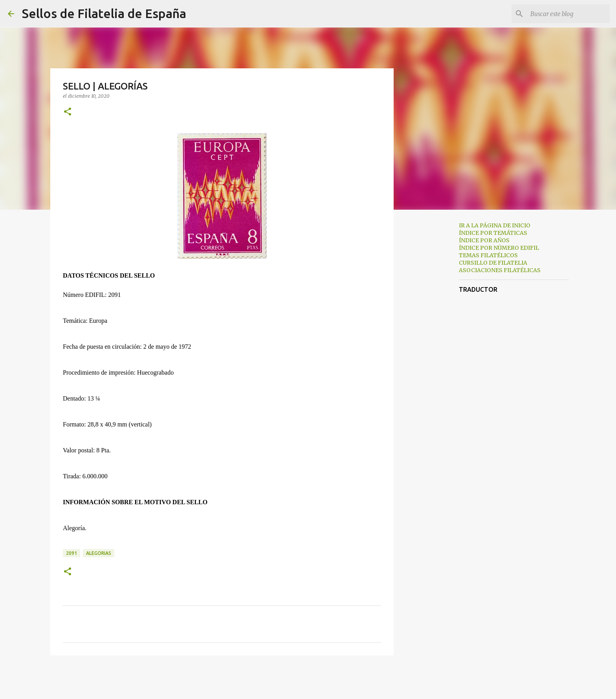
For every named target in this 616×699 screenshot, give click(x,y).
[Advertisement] (434, 339)
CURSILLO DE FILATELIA (493, 263)
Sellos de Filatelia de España (104, 13)
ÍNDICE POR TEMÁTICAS (493, 233)
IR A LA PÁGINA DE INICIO (495, 225)
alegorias (99, 553)
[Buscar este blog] (568, 14)
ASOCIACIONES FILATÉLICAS (500, 270)
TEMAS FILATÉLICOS (488, 255)
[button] (68, 112)
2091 (71, 553)
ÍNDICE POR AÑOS (484, 240)
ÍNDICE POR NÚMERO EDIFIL (499, 248)
